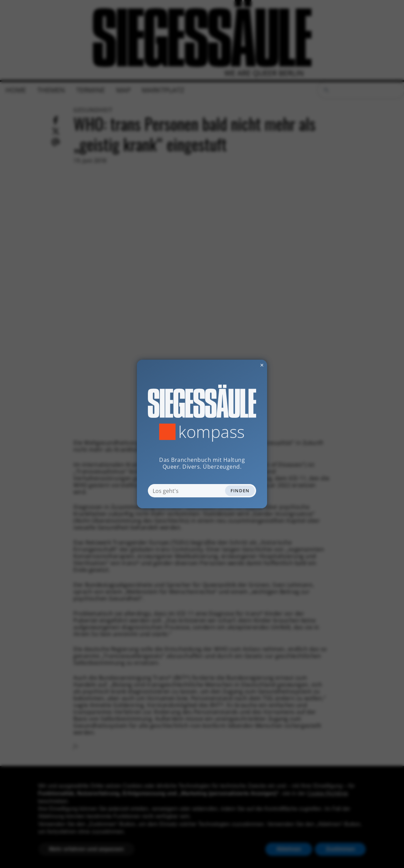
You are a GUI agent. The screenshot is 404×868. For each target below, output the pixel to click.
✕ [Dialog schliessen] (245, 365)
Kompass (212, 432)
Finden (240, 491)
